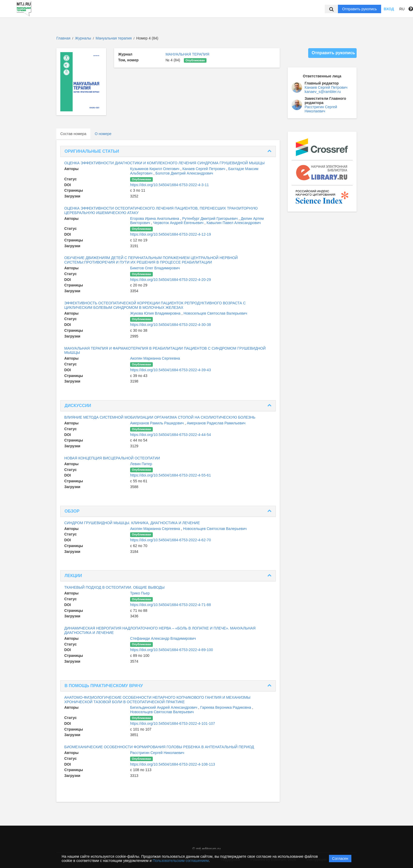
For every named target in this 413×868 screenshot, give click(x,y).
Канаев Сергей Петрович (204, 169)
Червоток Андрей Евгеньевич (179, 223)
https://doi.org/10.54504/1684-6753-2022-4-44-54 (171, 435)
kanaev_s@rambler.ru (323, 92)
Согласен (340, 859)
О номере (103, 134)
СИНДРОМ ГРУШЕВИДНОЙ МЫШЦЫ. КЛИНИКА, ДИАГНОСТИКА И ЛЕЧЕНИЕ (132, 523)
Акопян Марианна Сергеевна (155, 358)
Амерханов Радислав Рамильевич (216, 423)
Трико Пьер (140, 593)
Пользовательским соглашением (181, 861)
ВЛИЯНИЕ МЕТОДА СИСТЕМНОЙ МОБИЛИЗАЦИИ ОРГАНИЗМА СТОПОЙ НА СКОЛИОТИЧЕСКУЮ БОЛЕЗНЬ (160, 417)
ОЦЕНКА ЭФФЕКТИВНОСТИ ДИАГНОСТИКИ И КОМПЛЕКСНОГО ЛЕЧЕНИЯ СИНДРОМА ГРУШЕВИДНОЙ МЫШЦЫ (164, 163)
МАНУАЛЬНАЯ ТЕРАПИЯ (187, 54)
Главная (63, 38)
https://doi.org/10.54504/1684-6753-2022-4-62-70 (171, 540)
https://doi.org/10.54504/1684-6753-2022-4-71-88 (171, 605)
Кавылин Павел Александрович (234, 223)
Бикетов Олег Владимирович (155, 268)
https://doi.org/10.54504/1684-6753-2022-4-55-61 (171, 475)
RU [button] (402, 9)
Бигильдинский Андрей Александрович (164, 707)
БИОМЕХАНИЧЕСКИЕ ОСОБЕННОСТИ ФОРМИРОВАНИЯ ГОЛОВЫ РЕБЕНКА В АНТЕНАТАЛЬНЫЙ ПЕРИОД (159, 747)
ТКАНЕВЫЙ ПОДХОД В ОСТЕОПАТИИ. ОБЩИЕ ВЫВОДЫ (114, 587)
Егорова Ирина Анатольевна (155, 219)
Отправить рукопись (360, 9)
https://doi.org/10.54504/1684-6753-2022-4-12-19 (171, 234)
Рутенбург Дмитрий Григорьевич (210, 219)
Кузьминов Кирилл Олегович (155, 169)
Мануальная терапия (114, 38)
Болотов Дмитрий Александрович (184, 173)
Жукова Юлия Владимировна (156, 313)
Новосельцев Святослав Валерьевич (215, 313)
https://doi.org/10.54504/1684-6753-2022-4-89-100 (171, 650)
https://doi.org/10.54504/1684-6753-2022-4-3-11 (169, 185)
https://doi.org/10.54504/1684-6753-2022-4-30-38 (171, 325)
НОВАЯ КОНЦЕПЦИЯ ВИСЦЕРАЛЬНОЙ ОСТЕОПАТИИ (112, 458)
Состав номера (73, 134)
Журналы (83, 38)
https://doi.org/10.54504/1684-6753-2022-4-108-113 (173, 764)
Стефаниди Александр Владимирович (163, 638)
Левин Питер (141, 464)
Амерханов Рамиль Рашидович (157, 423)
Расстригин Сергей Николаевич (157, 753)
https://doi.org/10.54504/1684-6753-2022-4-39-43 (171, 370)
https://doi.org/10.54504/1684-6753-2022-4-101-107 (173, 723)
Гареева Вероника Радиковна (226, 707)
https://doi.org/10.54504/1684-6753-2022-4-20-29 (171, 280)
